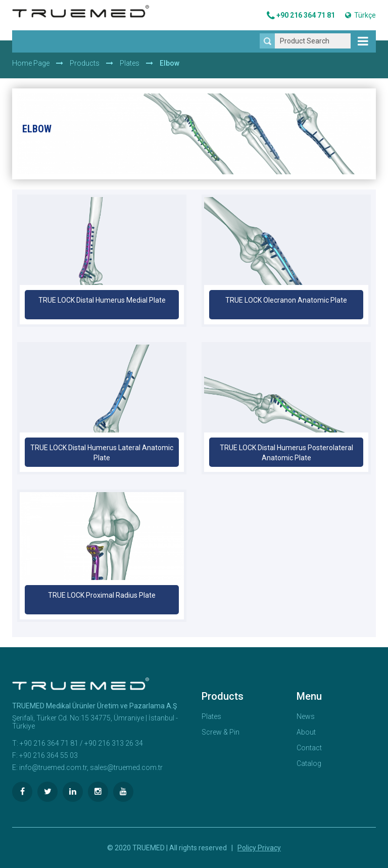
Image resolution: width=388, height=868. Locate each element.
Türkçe (360, 15)
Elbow (169, 63)
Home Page (31, 63)
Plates (130, 63)
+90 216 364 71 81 (301, 16)
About (306, 732)
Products (85, 63)
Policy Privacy (259, 848)
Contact (309, 748)
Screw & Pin (221, 732)
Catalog (309, 763)
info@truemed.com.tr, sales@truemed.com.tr (91, 767)
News (306, 716)
